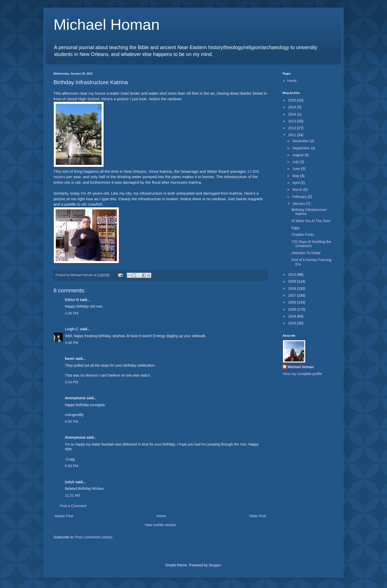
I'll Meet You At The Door (311, 221)
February (300, 197)
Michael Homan (107, 25)
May (296, 176)
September (301, 148)
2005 (293, 309)
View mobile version (160, 525)
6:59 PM (72, 466)
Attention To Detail (306, 253)
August (298, 155)
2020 (293, 100)
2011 (293, 135)
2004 (293, 316)
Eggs (296, 228)
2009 (293, 281)
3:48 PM (72, 343)
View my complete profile (302, 374)
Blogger (215, 565)
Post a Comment (73, 506)
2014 (293, 114)
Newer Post (64, 516)
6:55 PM (72, 422)
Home (161, 516)
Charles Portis (303, 235)
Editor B (72, 300)
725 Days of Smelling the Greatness (311, 244)
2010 (293, 275)
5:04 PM (72, 382)
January (299, 204)
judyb (70, 482)
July (296, 162)
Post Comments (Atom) (94, 537)
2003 (293, 323)
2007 (293, 295)
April (296, 183)
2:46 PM (72, 313)
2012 (293, 128)
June (297, 169)
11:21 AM (72, 495)
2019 (293, 107)
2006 (293, 302)
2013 (293, 121)
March (298, 190)
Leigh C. (72, 329)
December (301, 141)
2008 (293, 289)
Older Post (258, 516)
